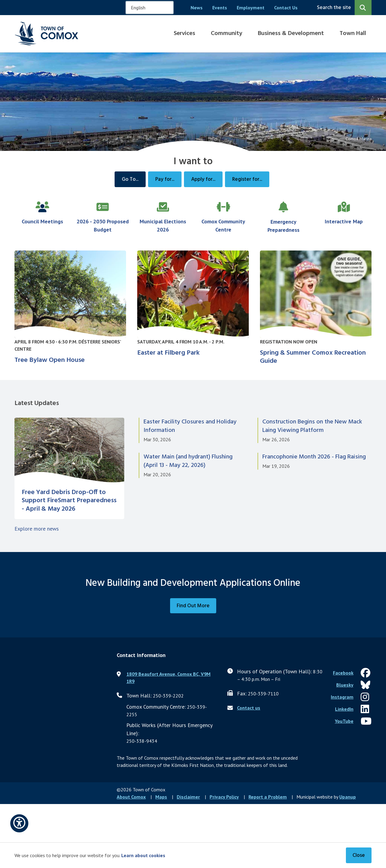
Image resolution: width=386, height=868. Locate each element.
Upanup (348, 797)
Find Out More (193, 606)
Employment (251, 8)
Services (184, 34)
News (197, 8)
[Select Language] (150, 8)
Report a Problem (268, 797)
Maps (161, 797)
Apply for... (203, 179)
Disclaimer (188, 797)
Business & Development (291, 34)
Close (359, 855)
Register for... (247, 179)
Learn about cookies (143, 855)
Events (220, 8)
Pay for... (165, 179)
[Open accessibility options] (19, 823)
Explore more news (37, 529)
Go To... (130, 179)
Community (226, 34)
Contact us (249, 708)
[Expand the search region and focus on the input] (343, 8)
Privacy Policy (224, 797)
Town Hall (353, 34)
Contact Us (286, 8)
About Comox (131, 797)
